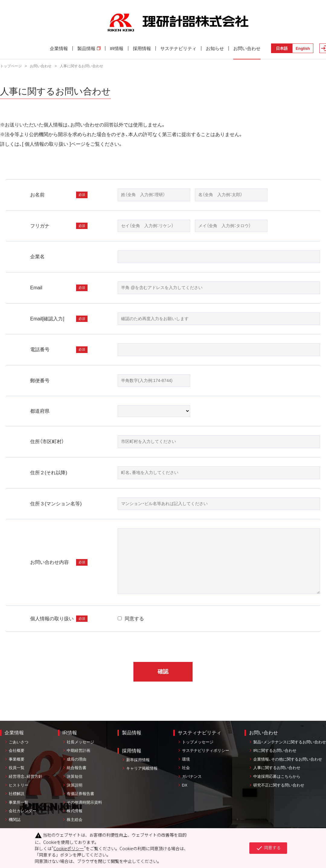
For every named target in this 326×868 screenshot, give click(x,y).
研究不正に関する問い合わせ (279, 785)
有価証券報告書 (80, 794)
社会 (186, 768)
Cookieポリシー (69, 848)
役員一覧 (17, 768)
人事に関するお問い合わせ (277, 768)
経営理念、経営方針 (26, 776)
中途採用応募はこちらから (277, 776)
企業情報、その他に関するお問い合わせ (288, 759)
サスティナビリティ (200, 733)
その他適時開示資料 (84, 802)
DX (185, 785)
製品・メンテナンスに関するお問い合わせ (290, 742)
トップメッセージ (198, 742)
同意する (131, 619)
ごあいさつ (19, 742)
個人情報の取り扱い (46, 144)
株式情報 (75, 811)
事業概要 (17, 759)
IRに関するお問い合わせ (275, 750)
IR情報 (117, 48)
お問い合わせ (247, 48)
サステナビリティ (178, 48)
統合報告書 (77, 768)
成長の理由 (77, 759)
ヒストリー (19, 785)
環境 (186, 759)
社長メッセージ (80, 742)
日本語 (282, 48)
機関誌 (15, 820)
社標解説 (17, 794)
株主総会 (75, 820)
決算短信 (75, 776)
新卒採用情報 (138, 760)
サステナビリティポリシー (206, 750)
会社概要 (17, 750)
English (303, 48)
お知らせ (215, 48)
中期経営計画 (78, 750)
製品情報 (89, 48)
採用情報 (142, 48)
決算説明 (75, 785)
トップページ (11, 66)
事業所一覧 (19, 802)
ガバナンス (192, 776)
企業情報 (59, 48)
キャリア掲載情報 (142, 768)
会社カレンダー (22, 811)
